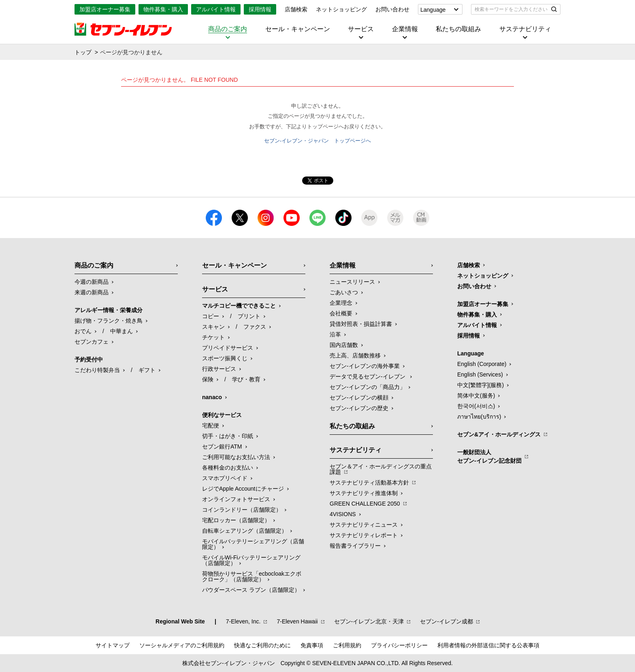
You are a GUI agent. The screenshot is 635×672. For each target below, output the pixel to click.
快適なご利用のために (262, 645)
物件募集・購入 (163, 9)
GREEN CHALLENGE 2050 (365, 504)
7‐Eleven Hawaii (297, 621)
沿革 (335, 334)
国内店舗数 (344, 345)
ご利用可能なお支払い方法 (236, 457)
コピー (211, 316)
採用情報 (260, 9)
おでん (83, 331)
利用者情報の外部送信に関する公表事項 (488, 645)
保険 (208, 379)
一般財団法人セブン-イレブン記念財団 (489, 456)
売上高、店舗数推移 (355, 355)
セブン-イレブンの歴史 (359, 408)
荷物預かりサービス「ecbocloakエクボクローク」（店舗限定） (252, 576)
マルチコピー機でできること (239, 306)
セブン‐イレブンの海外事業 (365, 366)
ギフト (147, 370)
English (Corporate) (482, 364)
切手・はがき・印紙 (228, 436)
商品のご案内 (228, 29)
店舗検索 (296, 9)
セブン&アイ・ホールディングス (499, 434)
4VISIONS (343, 514)
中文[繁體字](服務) (481, 385)
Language (433, 10)
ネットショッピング (341, 9)
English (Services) (480, 374)
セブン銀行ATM (222, 447)
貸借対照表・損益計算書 (361, 324)
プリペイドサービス (228, 348)
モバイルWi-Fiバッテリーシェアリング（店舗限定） (251, 560)
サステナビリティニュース (364, 525)
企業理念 (341, 303)
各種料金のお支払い (228, 468)
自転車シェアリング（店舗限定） (245, 531)
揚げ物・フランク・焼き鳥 (109, 321)
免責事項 (312, 645)
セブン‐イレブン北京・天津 (369, 621)
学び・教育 (246, 379)
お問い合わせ (392, 9)
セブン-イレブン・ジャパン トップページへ (317, 141)
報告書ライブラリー (355, 546)
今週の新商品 (92, 282)
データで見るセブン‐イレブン (368, 376)
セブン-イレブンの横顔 (359, 398)
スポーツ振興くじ (225, 358)
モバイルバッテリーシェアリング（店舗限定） (253, 544)
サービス (361, 29)
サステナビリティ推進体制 (364, 493)
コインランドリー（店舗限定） (242, 510)
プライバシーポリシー (399, 645)
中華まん (121, 331)
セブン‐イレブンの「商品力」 (368, 387)
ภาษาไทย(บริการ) (479, 417)
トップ (83, 52)
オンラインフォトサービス (236, 499)
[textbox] (510, 9)
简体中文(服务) (476, 396)
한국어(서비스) (476, 406)
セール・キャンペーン (298, 29)
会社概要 (341, 313)
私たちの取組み (458, 29)
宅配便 (211, 425)
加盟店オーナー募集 (105, 9)
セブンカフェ (92, 342)
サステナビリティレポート (364, 535)
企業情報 (405, 29)
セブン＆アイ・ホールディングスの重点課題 (381, 469)
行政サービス (219, 369)
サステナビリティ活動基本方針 (369, 483)
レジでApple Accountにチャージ (243, 489)
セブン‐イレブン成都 (446, 621)
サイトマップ (113, 645)
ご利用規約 (347, 645)
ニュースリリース (352, 282)
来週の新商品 (92, 292)
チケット (213, 337)
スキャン (213, 327)
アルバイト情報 (216, 9)
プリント (249, 316)
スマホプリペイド (225, 478)
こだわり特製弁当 (97, 370)
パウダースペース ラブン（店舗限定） (251, 590)
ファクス (255, 327)
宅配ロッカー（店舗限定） (236, 520)
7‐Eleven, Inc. (243, 621)
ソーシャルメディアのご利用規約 (182, 645)
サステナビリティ (525, 29)
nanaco (212, 397)
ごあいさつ (344, 292)
